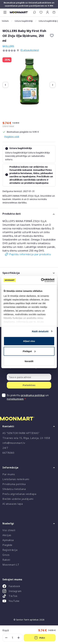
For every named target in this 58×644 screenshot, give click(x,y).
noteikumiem (15, 399)
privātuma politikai (33, 395)
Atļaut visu (29, 341)
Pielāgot (29, 351)
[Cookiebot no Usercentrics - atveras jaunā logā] (41, 280)
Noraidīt (29, 361)
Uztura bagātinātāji (24, 21)
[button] (47, 12)
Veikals (5, 21)
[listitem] (29, 587)
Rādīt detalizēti (40, 331)
